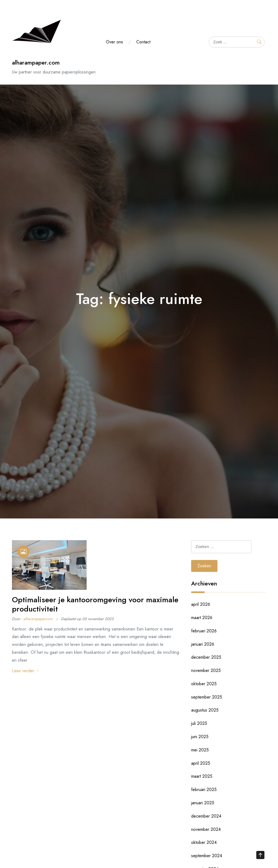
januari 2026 (203, 644)
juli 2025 (199, 723)
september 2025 (207, 697)
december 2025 (206, 657)
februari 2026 (204, 631)
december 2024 (206, 816)
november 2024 (206, 829)
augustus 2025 (205, 710)
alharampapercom (38, 619)
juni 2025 (200, 737)
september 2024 (207, 856)
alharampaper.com (36, 63)
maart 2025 (202, 776)
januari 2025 (203, 803)
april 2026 (201, 604)
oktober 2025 (204, 684)
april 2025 (201, 763)
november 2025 (206, 670)
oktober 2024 (204, 842)
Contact (143, 42)
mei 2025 (200, 750)
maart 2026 (202, 618)
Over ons (114, 42)
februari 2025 (204, 789)
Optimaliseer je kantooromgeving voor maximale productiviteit (95, 604)
